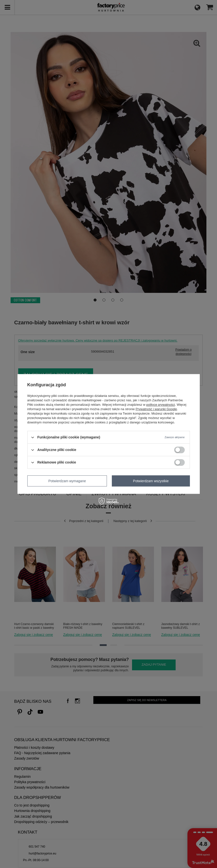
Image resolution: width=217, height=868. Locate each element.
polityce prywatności (161, 405)
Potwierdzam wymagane (67, 481)
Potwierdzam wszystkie (151, 481)
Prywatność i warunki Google (156, 409)
